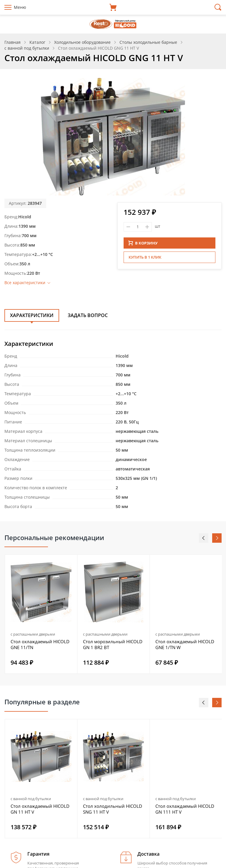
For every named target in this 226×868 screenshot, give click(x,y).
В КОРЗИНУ (143, 243)
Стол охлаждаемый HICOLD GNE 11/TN (40, 644)
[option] (41, 614)
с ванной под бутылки (31, 799)
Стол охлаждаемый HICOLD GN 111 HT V (185, 809)
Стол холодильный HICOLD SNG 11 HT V (113, 809)
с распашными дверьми (33, 634)
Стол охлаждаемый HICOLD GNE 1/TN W (185, 644)
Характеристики (32, 315)
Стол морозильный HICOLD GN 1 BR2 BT (113, 644)
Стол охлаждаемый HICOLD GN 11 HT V (40, 809)
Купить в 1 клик (145, 257)
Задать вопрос (88, 315)
